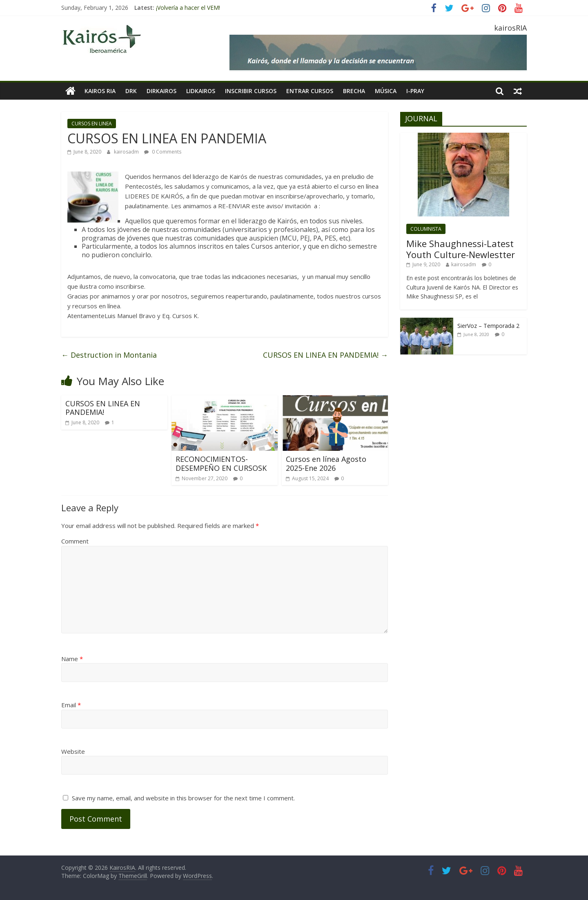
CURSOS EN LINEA (92, 124)
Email (71, 705)
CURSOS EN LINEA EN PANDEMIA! (325, 355)
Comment (75, 541)
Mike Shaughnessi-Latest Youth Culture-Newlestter (461, 249)
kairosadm (127, 152)
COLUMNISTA (426, 229)
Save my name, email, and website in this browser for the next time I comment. (183, 798)
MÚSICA (386, 91)
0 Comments (163, 152)
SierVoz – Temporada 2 (488, 326)
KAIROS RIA (100, 91)
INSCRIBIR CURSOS (251, 91)
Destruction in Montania (109, 355)
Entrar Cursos (310, 91)
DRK (131, 91)
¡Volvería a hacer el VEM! (188, 8)
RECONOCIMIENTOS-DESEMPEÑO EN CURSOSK (221, 463)
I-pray (415, 91)
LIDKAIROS (201, 91)
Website (73, 751)
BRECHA (354, 91)
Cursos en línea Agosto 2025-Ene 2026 (326, 463)
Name (72, 659)
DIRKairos (161, 91)
